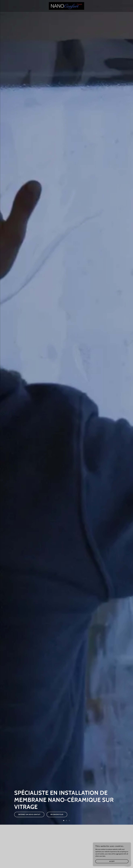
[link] (66, 6)
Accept (112, 861)
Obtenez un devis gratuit (29, 814)
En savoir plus (57, 814)
